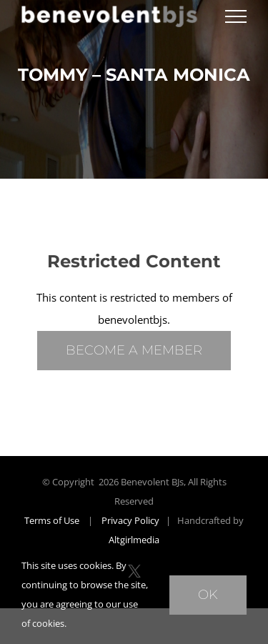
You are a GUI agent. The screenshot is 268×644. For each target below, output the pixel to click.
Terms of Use (52, 520)
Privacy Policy (130, 520)
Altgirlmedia (134, 540)
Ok (208, 595)
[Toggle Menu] (236, 16)
